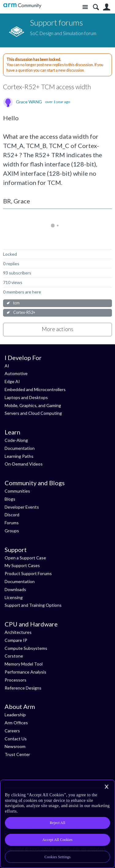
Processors (15, 680)
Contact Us (16, 739)
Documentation (20, 448)
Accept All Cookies (57, 840)
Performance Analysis (25, 672)
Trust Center (17, 754)
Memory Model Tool (24, 664)
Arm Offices (16, 723)
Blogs (10, 499)
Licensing (14, 597)
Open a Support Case (25, 558)
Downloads (15, 589)
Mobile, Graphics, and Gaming (33, 405)
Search (96, 7)
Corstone (14, 656)
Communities (17, 491)
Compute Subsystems (26, 648)
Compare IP (16, 640)
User (107, 7)
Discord (12, 515)
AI (7, 366)
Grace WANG (29, 102)
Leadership (15, 715)
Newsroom (15, 746)
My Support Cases (22, 565)
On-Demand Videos (24, 464)
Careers (12, 731)
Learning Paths (19, 456)
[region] (57, 824)
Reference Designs (23, 688)
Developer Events (22, 507)
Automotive (16, 373)
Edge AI (12, 381)
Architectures (18, 632)
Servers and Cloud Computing (33, 413)
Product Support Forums (28, 573)
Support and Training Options (33, 605)
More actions (57, 329)
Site (85, 7)
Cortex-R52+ (24, 312)
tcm (16, 303)
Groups (12, 531)
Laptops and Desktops (26, 397)
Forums (12, 523)
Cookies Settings (57, 857)
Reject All (57, 823)
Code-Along (16, 440)
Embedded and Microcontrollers (35, 389)
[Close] (106, 787)
